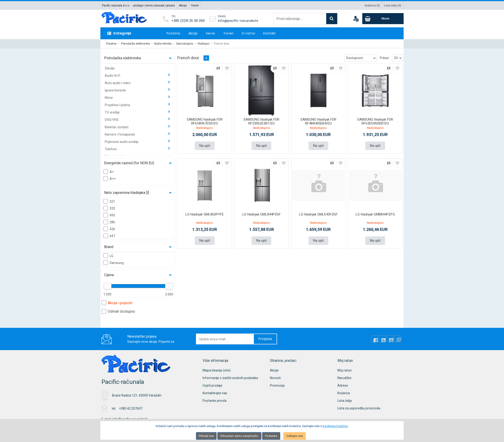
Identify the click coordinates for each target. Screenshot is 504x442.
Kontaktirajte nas (215, 393)
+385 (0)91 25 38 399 (188, 21)
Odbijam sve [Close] (294, 436)
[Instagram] (398, 339)
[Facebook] (374, 339)
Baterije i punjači (117, 127)
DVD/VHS (112, 120)
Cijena (109, 275)
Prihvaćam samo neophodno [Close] (239, 436)
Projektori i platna (118, 105)
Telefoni (111, 149)
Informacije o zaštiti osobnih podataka (230, 378)
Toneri (195, 6)
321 (109, 201)
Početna (173, 33)
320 (109, 208)
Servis (210, 33)
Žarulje (110, 68)
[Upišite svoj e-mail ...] (225, 339)
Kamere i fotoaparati (120, 134)
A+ (109, 172)
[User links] (356, 19)
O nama (248, 33)
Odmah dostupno (118, 311)
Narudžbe (344, 378)
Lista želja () (393, 6)
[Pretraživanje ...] (300, 19)
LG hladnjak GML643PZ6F (318, 214)
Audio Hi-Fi (113, 76)
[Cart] (383, 19)
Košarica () (372, 6)
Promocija (277, 385)
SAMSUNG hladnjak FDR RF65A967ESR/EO (205, 121)
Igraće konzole (116, 90)
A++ (109, 178)
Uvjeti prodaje (212, 385)
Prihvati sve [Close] (206, 436)
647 (109, 236)
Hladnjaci (204, 44)
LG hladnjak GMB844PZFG (375, 214)
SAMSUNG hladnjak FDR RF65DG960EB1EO (375, 121)
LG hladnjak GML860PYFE (205, 214)
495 (109, 215)
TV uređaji (112, 112)
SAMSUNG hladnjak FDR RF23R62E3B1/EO (261, 121)
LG (108, 256)
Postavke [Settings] (271, 436)
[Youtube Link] (390, 339)
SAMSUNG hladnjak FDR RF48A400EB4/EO (318, 121)
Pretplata (265, 339)
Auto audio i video (118, 83)
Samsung (113, 263)
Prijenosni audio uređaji (122, 142)
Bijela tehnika (163, 44)
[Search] (332, 19)
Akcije (183, 6)
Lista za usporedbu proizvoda (359, 408)
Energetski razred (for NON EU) (129, 163)
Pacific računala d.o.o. (116, 6)
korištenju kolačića (335, 426)
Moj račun (345, 370)
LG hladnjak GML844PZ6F (261, 214)
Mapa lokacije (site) (217, 370)
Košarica (344, 393)
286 (109, 222)
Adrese (343, 385)
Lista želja (345, 401)
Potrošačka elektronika (135, 44)
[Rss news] (382, 339)
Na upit (205, 146)
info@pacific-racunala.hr (238, 21)
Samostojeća (185, 44)
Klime (109, 98)
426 (109, 229)
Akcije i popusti (117, 303)
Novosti (275, 378)
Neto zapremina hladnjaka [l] (126, 193)
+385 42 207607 (131, 408)
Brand (109, 247)
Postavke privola (215, 401)
